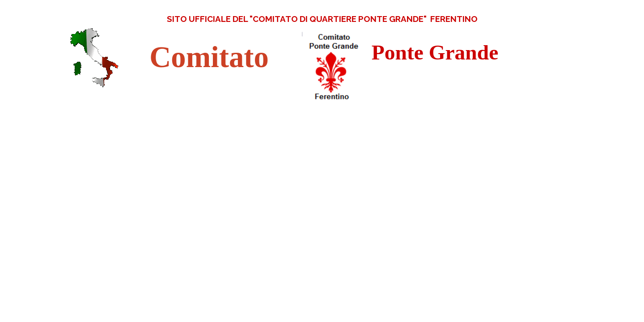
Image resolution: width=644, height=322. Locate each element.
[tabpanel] (322, 19)
